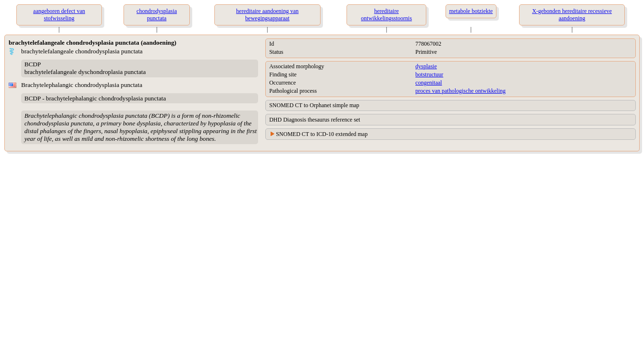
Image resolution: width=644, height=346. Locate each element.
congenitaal (428, 83)
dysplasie (426, 66)
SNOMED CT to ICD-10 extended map (322, 134)
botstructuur (429, 74)
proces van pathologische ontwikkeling (460, 91)
